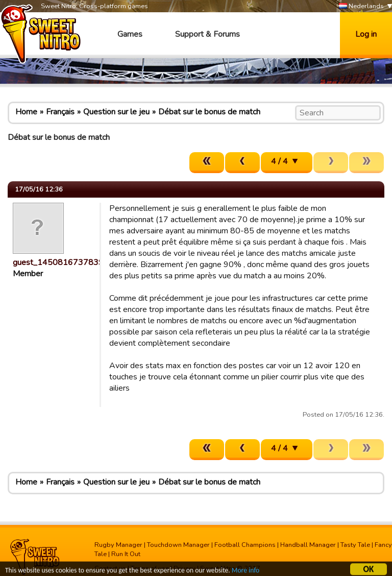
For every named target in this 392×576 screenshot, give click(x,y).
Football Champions (245, 545)
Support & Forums (207, 34)
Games (130, 34)
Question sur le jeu (116, 112)
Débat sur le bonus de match (209, 112)
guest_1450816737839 (58, 262)
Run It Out (126, 554)
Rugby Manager (118, 545)
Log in (366, 34)
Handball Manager (308, 545)
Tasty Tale (355, 545)
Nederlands (361, 6)
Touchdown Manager (178, 545)
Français (60, 112)
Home (26, 112)
